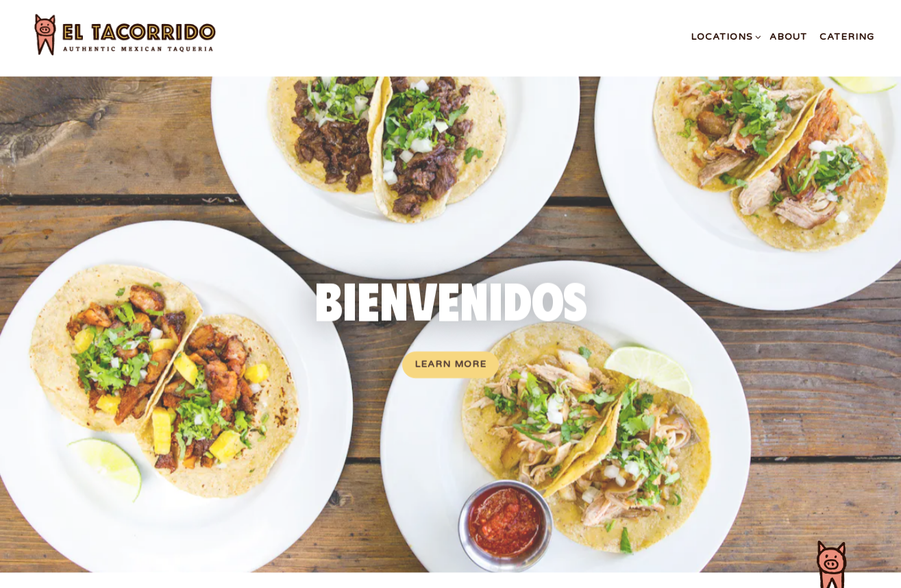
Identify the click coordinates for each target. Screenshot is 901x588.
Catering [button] (847, 37)
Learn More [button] (450, 363)
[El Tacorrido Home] (142, 37)
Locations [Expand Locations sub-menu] (724, 36)
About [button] (788, 37)
